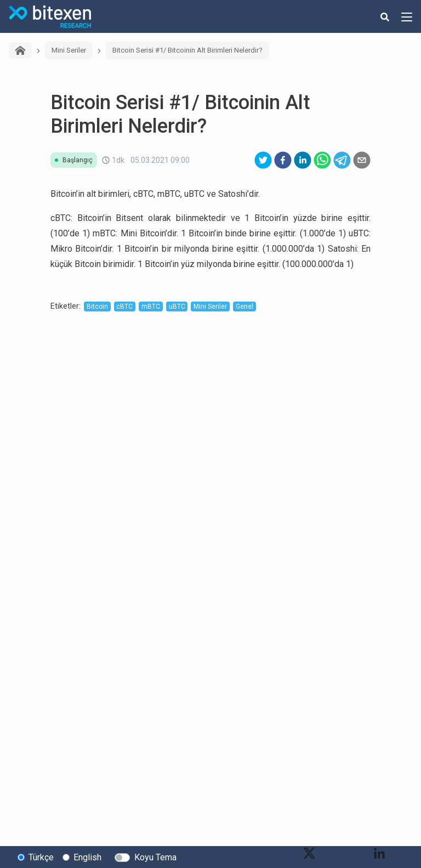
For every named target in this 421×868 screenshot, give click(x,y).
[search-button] (385, 16)
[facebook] (283, 160)
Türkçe (41, 857)
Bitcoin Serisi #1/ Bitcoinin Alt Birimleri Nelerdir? (187, 50)
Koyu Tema (155, 857)
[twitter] (263, 160)
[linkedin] (303, 160)
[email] (362, 160)
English (87, 857)
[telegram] (342, 160)
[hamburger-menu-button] (407, 16)
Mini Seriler (69, 50)
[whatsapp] (322, 160)
